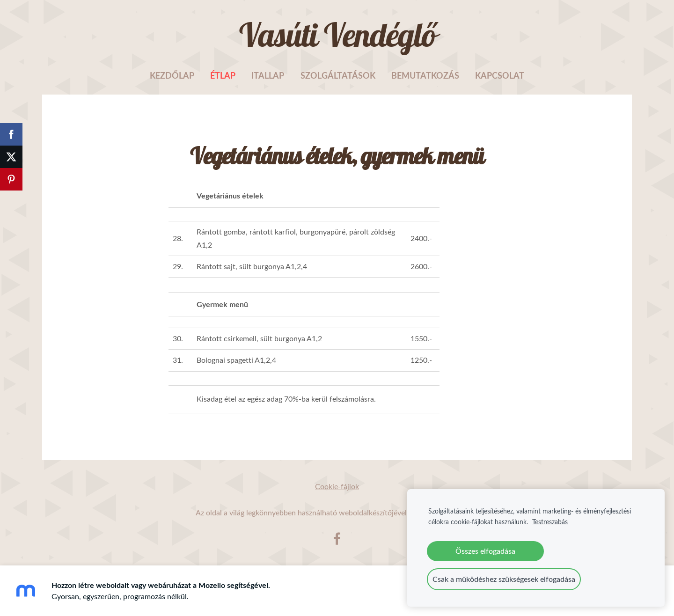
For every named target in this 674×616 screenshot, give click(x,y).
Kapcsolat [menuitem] (500, 75)
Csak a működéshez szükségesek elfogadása (504, 579)
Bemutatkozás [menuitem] (425, 75)
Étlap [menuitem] (223, 75)
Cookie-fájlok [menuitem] (337, 486)
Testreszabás (550, 521)
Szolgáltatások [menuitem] (338, 75)
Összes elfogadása (485, 551)
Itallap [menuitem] (268, 75)
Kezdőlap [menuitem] (172, 75)
